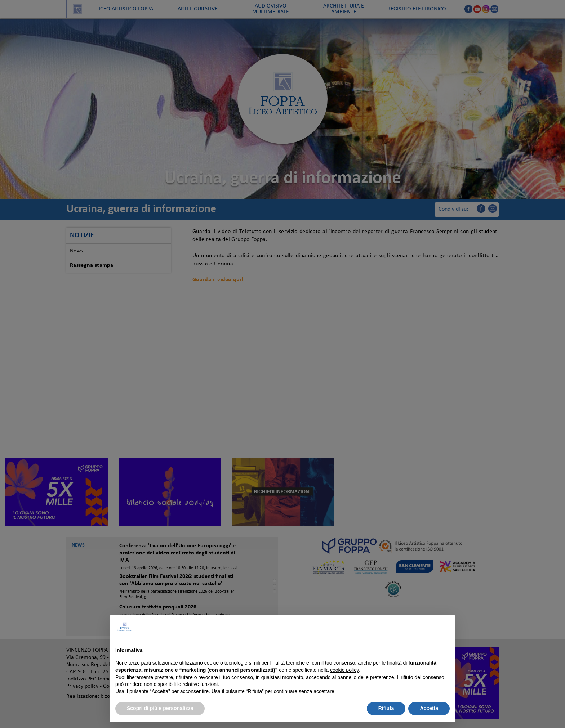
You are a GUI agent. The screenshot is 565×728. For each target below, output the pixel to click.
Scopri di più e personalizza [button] (160, 708)
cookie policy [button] (344, 670)
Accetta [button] (429, 708)
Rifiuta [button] (386, 708)
